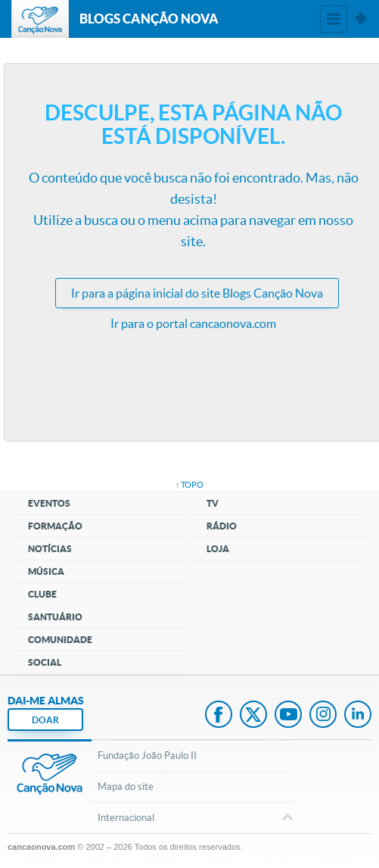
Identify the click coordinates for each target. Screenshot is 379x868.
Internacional (192, 819)
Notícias (50, 549)
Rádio (222, 526)
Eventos (49, 503)
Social (45, 662)
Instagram (323, 716)
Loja (218, 549)
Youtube (288, 716)
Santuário (55, 617)
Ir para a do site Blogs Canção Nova (197, 293)
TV (213, 503)
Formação (55, 526)
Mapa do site (126, 787)
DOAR (45, 720)
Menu (334, 19)
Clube (42, 594)
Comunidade (60, 640)
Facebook (219, 716)
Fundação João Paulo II (147, 756)
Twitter (253, 716)
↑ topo (190, 485)
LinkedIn (358, 716)
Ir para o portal (193, 323)
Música (46, 571)
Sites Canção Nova (361, 19)
